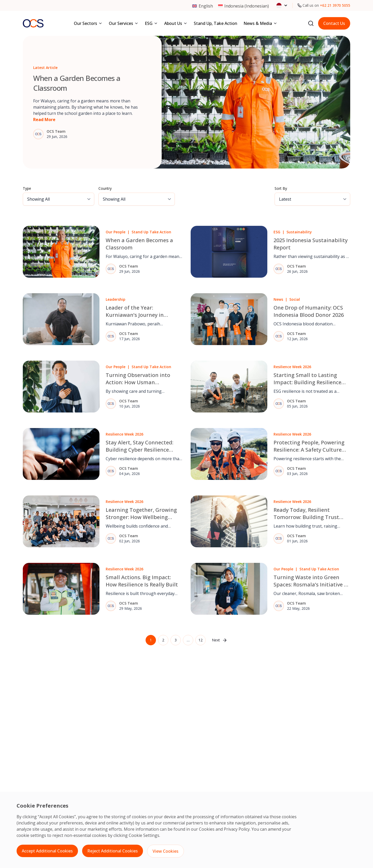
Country (105, 188)
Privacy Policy (237, 829)
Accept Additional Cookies (47, 851)
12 (200, 640)
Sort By (281, 188)
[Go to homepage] (33, 23)
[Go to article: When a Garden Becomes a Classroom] (187, 102)
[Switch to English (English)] (202, 6)
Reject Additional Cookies (113, 851)
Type (27, 188)
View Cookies (166, 851)
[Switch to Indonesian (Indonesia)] (243, 6)
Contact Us (334, 23)
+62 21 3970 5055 (335, 5)
